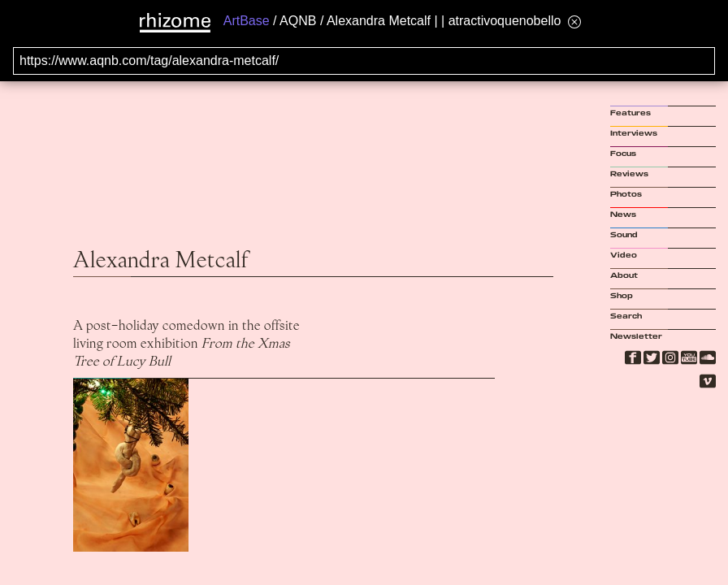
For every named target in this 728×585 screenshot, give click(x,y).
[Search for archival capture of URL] (364, 61)
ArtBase (247, 21)
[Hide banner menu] (574, 22)
